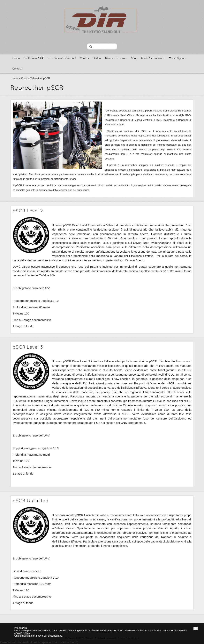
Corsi (84, 58)
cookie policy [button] (22, 633)
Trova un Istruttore (116, 58)
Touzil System (178, 58)
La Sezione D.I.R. (34, 58)
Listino (97, 58)
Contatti (17, 69)
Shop (134, 58)
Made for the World (153, 58)
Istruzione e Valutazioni (62, 58)
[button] (195, 628)
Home (16, 58)
